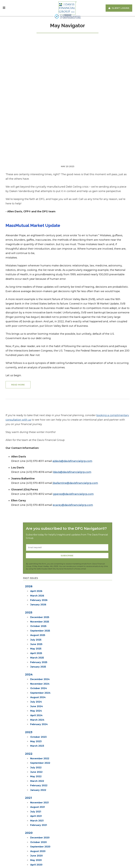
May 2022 (36, 670)
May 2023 (36, 635)
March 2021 (37, 714)
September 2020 (40, 740)
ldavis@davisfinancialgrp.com (72, 366)
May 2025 (36, 542)
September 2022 (40, 657)
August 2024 (38, 591)
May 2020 (36, 754)
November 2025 (40, 515)
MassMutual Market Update (33, 119)
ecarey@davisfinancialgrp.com (73, 399)
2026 (29, 480)
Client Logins (121, 8)
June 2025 (36, 538)
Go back (68, 780)
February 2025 (39, 556)
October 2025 (38, 520)
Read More (18, 278)
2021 (28, 692)
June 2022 (36, 666)
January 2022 (38, 684)
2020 (29, 727)
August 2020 (38, 745)
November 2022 (40, 652)
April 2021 (36, 710)
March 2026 (37, 489)
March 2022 (37, 675)
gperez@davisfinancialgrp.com (73, 388)
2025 (29, 506)
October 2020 (38, 736)
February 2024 (39, 618)
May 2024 (36, 605)
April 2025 (36, 547)
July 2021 (36, 705)
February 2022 (39, 679)
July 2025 (36, 534)
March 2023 (37, 640)
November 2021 (39, 696)
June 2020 (36, 749)
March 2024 (37, 614)
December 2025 (40, 511)
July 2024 (36, 596)
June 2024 (37, 600)
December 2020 (40, 731)
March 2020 (37, 763)
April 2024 (36, 609)
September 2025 (40, 525)
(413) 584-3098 (22, 827)
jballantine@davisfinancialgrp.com (75, 377)
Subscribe (67, 449)
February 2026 (39, 494)
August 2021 (38, 701)
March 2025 (37, 551)
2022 (29, 647)
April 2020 (36, 759)
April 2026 (36, 485)
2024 (29, 568)
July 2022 (36, 661)
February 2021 (39, 719)
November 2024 (40, 578)
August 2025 (38, 529)
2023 (29, 626)
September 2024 (40, 587)
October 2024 (39, 582)
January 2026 (38, 498)
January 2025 (38, 561)
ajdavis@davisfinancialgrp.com (72, 355)
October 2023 (38, 631)
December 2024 (40, 573)
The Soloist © (51, 820)
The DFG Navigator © (55, 823)
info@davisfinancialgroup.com (23, 830)
